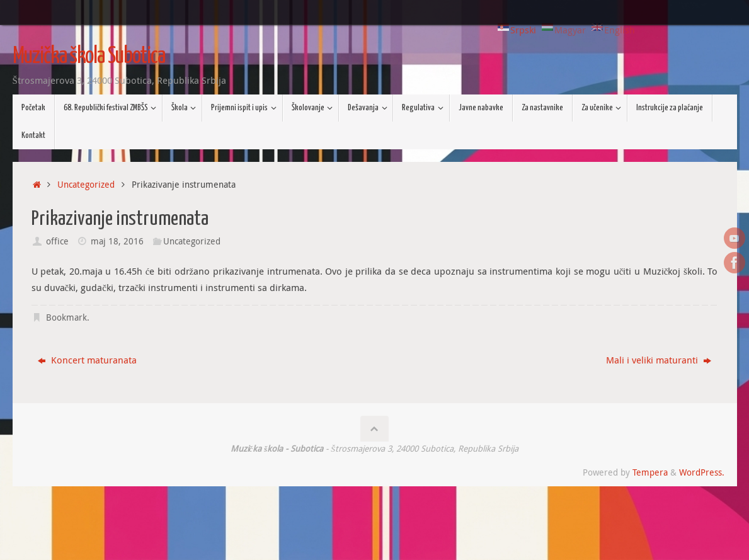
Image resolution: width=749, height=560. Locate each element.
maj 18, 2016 (117, 241)
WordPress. (702, 472)
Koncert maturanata (87, 360)
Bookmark (66, 317)
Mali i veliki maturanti (659, 360)
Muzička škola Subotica (89, 57)
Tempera (650, 472)
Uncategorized (86, 185)
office (57, 241)
